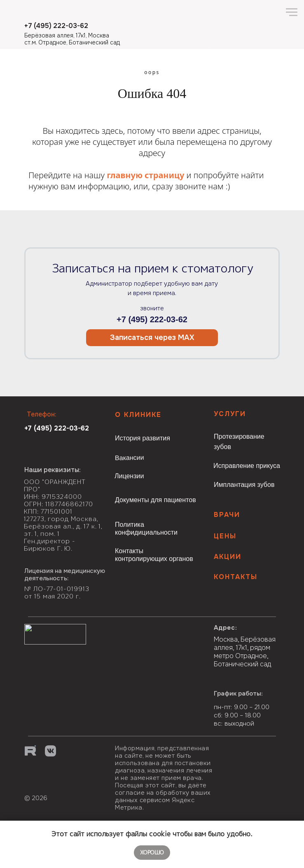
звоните (152, 308)
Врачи (227, 515)
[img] (56, 785)
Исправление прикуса (247, 466)
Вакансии (130, 458)
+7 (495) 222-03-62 (152, 319)
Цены (225, 536)
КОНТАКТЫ (236, 577)
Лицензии (129, 476)
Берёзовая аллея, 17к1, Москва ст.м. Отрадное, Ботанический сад (72, 39)
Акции (228, 557)
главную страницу (145, 175)
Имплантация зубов (244, 485)
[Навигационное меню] (292, 12)
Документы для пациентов (156, 500)
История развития (143, 438)
